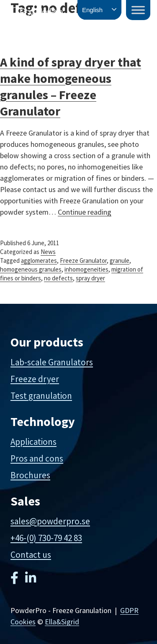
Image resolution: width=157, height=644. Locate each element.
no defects (58, 278)
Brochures (30, 475)
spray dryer (90, 278)
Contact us (31, 555)
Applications (33, 442)
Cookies (23, 622)
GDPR (129, 610)
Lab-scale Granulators (52, 362)
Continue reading (85, 212)
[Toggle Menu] (138, 10)
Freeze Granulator (83, 260)
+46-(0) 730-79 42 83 (46, 538)
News (48, 252)
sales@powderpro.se (50, 521)
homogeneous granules (31, 269)
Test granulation (41, 396)
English (92, 10)
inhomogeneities (86, 269)
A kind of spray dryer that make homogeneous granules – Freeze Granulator (71, 86)
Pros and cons (37, 458)
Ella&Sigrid (62, 622)
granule (120, 260)
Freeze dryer (35, 379)
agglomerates (39, 260)
